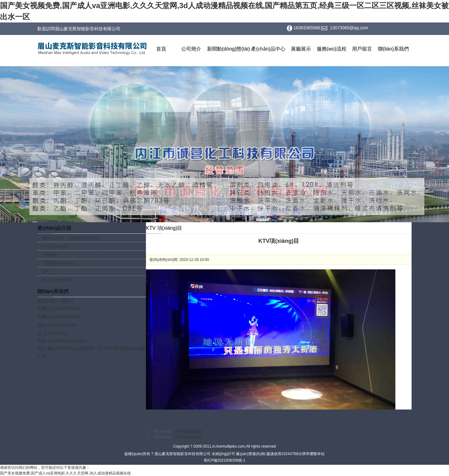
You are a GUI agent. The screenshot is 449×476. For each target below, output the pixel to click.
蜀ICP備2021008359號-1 (224, 460)
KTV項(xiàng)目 (189, 431)
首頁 (161, 49)
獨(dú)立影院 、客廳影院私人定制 (70, 238)
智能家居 (50, 255)
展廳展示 (301, 49)
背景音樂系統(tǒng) (58, 263)
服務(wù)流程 (332, 49)
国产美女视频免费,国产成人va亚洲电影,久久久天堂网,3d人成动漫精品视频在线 (65, 473)
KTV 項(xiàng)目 (56, 246)
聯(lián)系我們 (393, 49)
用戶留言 (362, 49)
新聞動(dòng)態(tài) (229, 49)
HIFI (46, 272)
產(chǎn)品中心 (268, 49)
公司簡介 (191, 49)
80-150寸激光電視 (57, 280)
